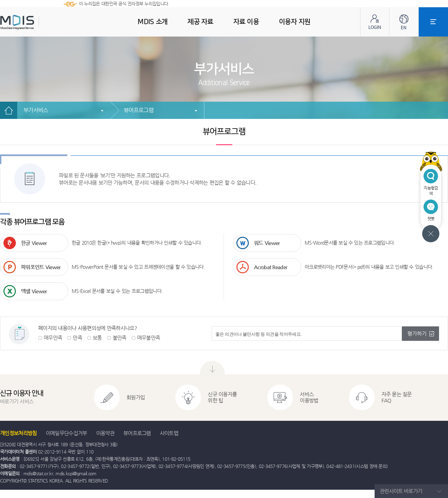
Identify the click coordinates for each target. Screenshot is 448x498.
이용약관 (105, 433)
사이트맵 (169, 433)
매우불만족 (149, 338)
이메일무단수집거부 (67, 433)
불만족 (120, 338)
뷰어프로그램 (139, 110)
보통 (97, 338)
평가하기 (417, 333)
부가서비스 (36, 110)
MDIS (34, 22)
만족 (77, 338)
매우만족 (53, 338)
